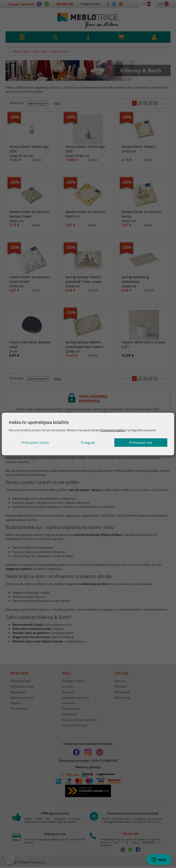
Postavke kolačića (112, 430)
